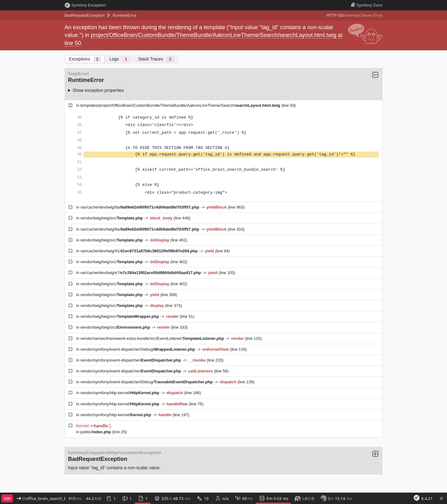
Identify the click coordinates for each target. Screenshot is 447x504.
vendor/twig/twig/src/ (112, 218)
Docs (367, 5)
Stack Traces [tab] (156, 59)
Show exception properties (98, 90)
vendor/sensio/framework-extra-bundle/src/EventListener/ (153, 338)
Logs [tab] (119, 59)
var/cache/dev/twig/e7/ (141, 273)
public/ (96, 432)
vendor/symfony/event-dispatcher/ (131, 360)
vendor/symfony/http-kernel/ (120, 393)
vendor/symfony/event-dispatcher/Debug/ (138, 349)
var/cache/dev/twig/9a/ (140, 207)
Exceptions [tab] (85, 59)
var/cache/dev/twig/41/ (140, 251)
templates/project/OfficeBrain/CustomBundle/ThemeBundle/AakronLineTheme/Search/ (181, 105)
